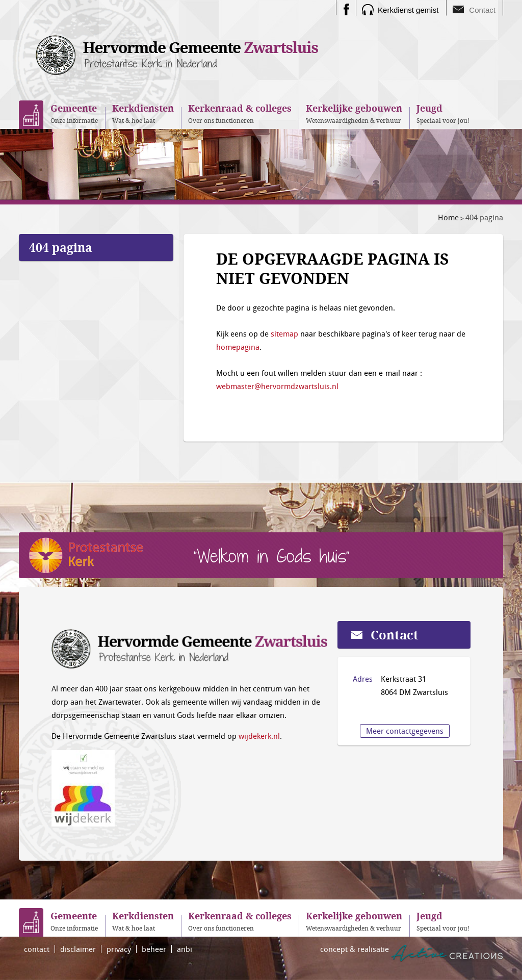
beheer (154, 949)
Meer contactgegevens (405, 731)
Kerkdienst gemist (408, 10)
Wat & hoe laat (143, 113)
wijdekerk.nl (259, 736)
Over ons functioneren (240, 113)
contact (37, 949)
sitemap (284, 333)
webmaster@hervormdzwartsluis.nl (277, 386)
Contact (482, 10)
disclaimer (78, 949)
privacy (119, 949)
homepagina (238, 347)
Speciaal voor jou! (443, 113)
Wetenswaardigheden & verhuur (354, 113)
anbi (185, 949)
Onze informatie (74, 113)
